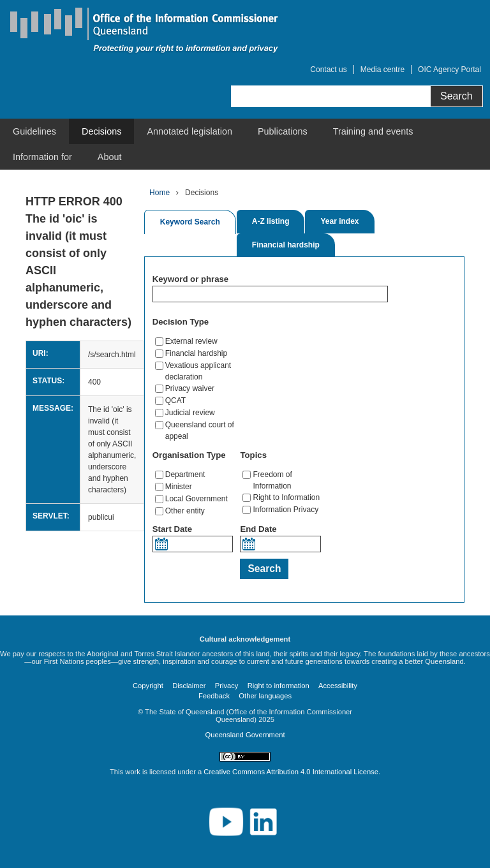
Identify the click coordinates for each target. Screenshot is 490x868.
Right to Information (286, 497)
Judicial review (190, 413)
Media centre (382, 70)
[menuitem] (34, 131)
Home (160, 193)
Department (185, 474)
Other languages (265, 696)
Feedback (214, 696)
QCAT (175, 401)
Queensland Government (245, 735)
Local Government (197, 499)
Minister (179, 487)
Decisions (101, 131)
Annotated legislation (189, 131)
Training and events (373, 131)
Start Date (172, 529)
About (110, 157)
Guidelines (34, 131)
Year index (339, 221)
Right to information (278, 686)
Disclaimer (189, 686)
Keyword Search (190, 222)
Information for (42, 157)
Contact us (328, 70)
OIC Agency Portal (449, 70)
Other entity (185, 511)
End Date (258, 529)
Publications (283, 131)
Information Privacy (286, 510)
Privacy (227, 686)
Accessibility (338, 686)
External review (191, 341)
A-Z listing (271, 221)
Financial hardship (286, 245)
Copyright (148, 686)
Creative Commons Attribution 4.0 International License (291, 772)
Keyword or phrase (190, 279)
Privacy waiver (190, 388)
